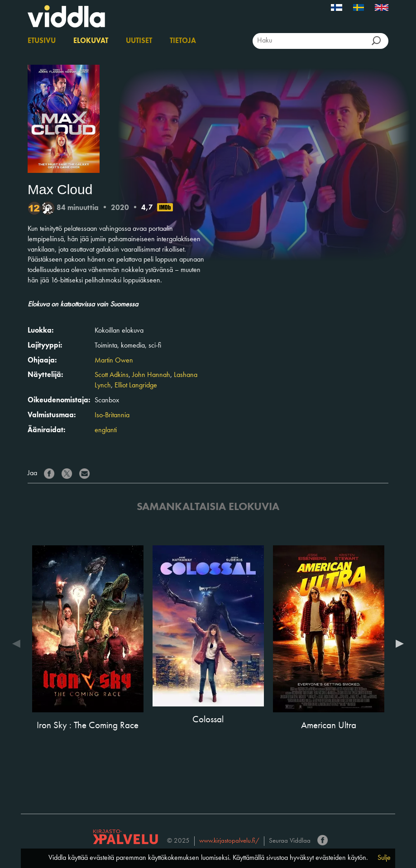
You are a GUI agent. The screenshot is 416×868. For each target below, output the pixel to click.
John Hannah (151, 375)
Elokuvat (91, 41)
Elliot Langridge (136, 386)
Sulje (384, 858)
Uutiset (139, 41)
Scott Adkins (112, 375)
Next (397, 644)
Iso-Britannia (112, 415)
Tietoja (183, 41)
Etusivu (42, 41)
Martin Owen (114, 361)
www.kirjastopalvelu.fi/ (229, 841)
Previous (19, 644)
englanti (106, 430)
